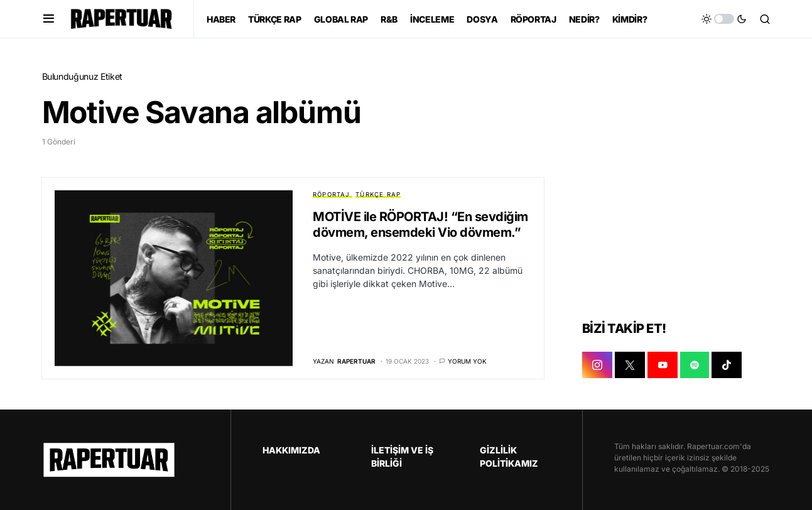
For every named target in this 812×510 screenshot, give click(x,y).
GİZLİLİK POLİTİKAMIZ (509, 457)
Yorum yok (467, 361)
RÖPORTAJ (331, 194)
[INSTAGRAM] (597, 365)
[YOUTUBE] (663, 365)
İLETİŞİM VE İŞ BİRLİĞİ (402, 457)
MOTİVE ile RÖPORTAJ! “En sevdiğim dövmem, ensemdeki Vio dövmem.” (420, 225)
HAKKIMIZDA (291, 450)
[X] (630, 365)
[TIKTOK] (727, 365)
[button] (49, 19)
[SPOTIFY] (695, 365)
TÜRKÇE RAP (378, 194)
